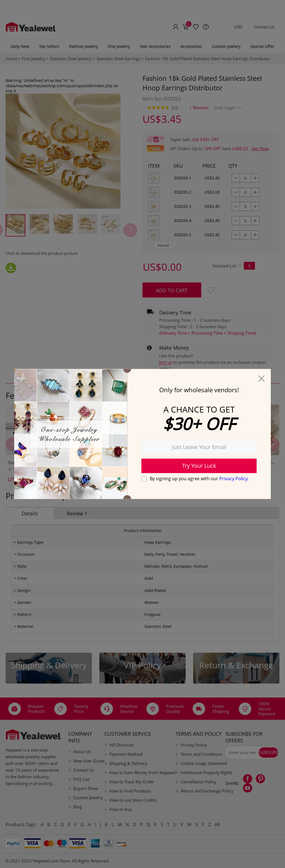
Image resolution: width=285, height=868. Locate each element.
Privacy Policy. (234, 479)
